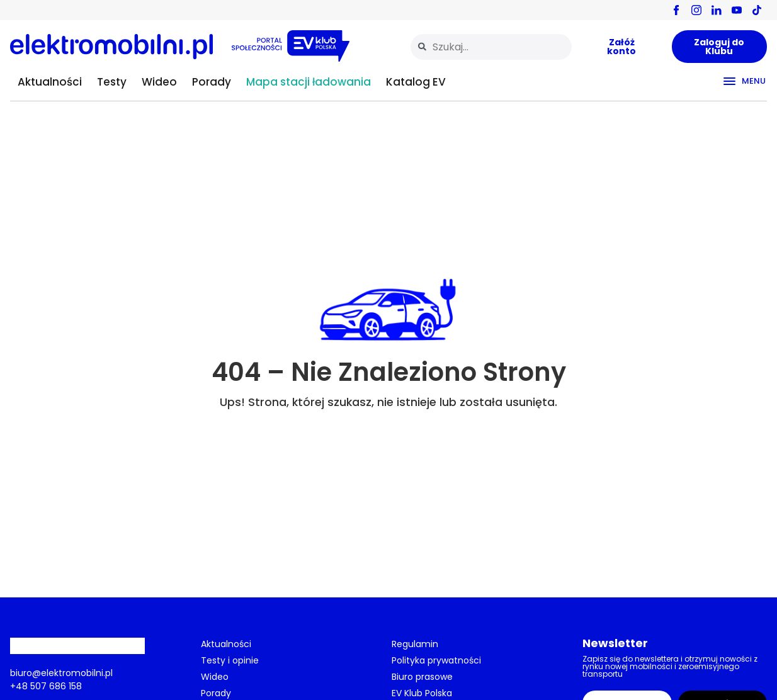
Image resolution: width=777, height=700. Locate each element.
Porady (212, 82)
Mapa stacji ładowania (309, 82)
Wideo (159, 82)
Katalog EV (416, 82)
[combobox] (491, 47)
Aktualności (50, 82)
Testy (112, 82)
